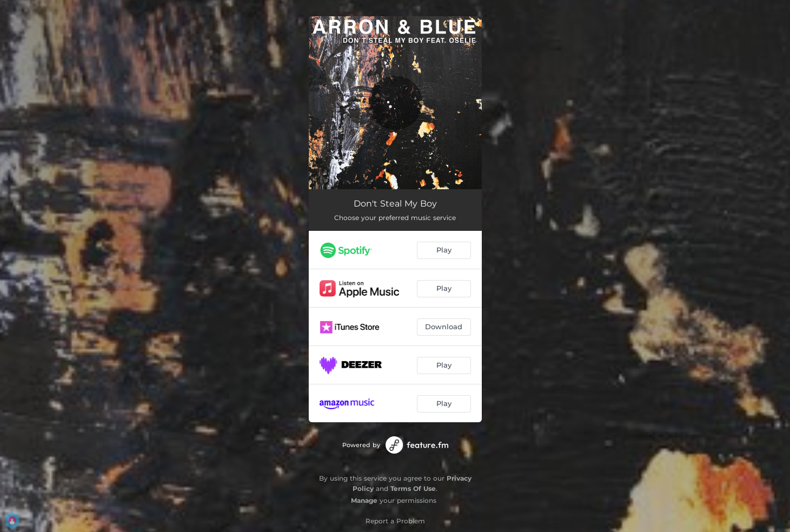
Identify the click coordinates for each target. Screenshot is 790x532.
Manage (364, 500)
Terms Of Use (413, 488)
